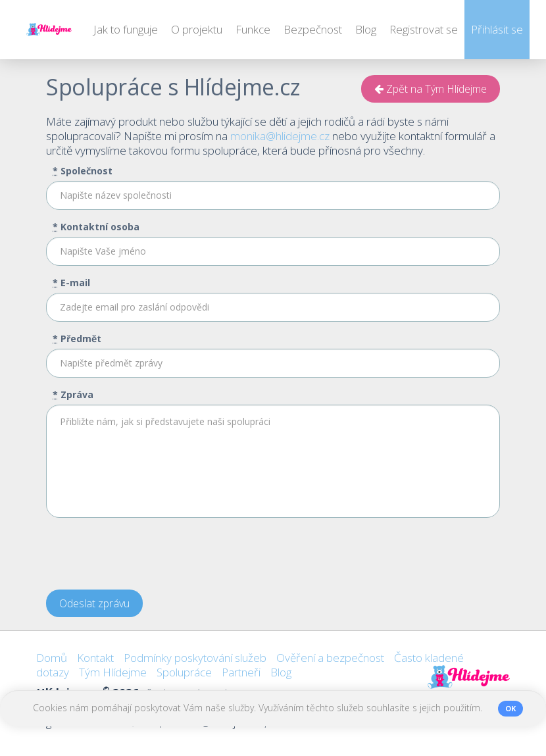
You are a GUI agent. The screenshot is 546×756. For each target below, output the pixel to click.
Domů (52, 658)
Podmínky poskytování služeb (195, 658)
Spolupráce (184, 672)
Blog (366, 29)
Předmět (77, 339)
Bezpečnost (313, 29)
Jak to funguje (126, 29)
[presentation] (146, 554)
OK (510, 708)
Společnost (83, 171)
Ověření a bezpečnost (330, 658)
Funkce (253, 29)
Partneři (241, 672)
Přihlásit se (497, 29)
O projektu (197, 29)
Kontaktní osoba (96, 227)
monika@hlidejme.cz (280, 136)
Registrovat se (424, 29)
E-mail (71, 283)
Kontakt (95, 658)
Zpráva (73, 394)
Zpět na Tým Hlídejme (431, 89)
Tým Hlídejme (113, 672)
